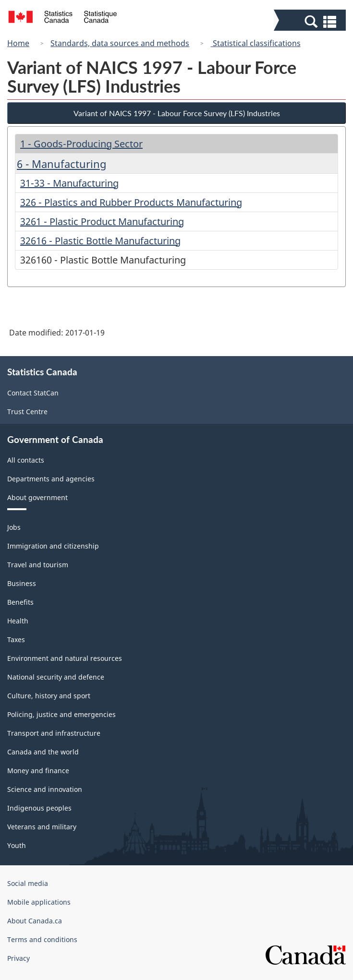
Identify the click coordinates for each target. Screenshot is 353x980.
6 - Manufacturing (62, 164)
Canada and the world (43, 752)
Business (22, 583)
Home (18, 43)
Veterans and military (42, 827)
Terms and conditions (42, 939)
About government (37, 497)
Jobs (14, 527)
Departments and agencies (51, 479)
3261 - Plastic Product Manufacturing (102, 221)
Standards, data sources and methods (120, 43)
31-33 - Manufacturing (69, 183)
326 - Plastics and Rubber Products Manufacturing (131, 202)
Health (18, 621)
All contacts (26, 460)
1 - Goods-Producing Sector (81, 144)
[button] (311, 21)
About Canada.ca (35, 921)
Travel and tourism (38, 565)
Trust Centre (27, 412)
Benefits (20, 602)
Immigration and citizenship (53, 546)
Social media (28, 883)
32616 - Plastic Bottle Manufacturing (100, 241)
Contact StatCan (33, 393)
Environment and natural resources (65, 658)
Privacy (18, 958)
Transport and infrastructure (54, 733)
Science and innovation (45, 789)
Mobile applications (39, 902)
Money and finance (38, 771)
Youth (17, 845)
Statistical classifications (256, 43)
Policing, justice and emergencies (61, 714)
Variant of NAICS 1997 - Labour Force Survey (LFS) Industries (177, 113)
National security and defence (56, 677)
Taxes (16, 639)
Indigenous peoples (39, 808)
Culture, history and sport (49, 696)
